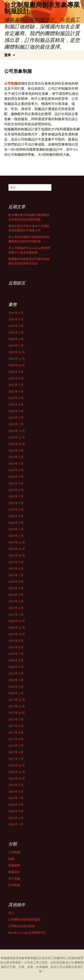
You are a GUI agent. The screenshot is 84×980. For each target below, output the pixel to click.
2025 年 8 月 (16, 378)
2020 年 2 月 (16, 529)
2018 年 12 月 (17, 621)
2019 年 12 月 (17, 542)
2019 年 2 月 (16, 608)
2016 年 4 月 (16, 811)
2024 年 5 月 (16, 477)
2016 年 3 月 (16, 818)
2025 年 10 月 (17, 365)
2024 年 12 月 (17, 431)
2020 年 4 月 (16, 516)
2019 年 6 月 (16, 582)
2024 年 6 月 (16, 470)
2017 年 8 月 (16, 726)
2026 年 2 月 (16, 339)
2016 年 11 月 (17, 772)
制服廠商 (14, 865)
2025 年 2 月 (16, 418)
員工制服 (14, 878)
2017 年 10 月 (17, 713)
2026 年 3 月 (16, 332)
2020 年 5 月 (16, 509)
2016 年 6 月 (16, 805)
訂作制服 (14, 885)
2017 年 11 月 (17, 706)
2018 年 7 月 (16, 654)
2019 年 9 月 (16, 562)
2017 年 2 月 (16, 752)
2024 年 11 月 (17, 437)
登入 (11, 913)
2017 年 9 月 (16, 719)
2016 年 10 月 (17, 778)
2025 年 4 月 (16, 405)
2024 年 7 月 (16, 464)
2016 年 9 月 (16, 785)
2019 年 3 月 (16, 601)
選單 (8, 55)
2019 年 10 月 (17, 555)
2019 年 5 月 (16, 588)
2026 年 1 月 (16, 345)
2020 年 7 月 (16, 496)
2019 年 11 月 (17, 549)
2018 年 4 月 (16, 673)
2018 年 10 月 (17, 634)
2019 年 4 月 (16, 595)
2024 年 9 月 (16, 450)
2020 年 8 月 (16, 490)
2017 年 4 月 (16, 739)
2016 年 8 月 (16, 791)
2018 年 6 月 (16, 660)
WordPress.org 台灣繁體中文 (27, 933)
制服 (11, 859)
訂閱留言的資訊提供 (22, 926)
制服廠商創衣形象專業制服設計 (21, 958)
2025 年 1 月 (16, 424)
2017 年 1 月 (16, 759)
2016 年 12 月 (17, 765)
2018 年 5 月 (16, 667)
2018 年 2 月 (16, 687)
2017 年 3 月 (16, 746)
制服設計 (14, 872)
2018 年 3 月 (16, 680)
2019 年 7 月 (16, 575)
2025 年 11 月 (17, 359)
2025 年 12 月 (17, 352)
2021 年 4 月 (16, 483)
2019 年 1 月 (16, 614)
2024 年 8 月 (16, 457)
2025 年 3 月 (16, 411)
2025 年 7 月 (16, 385)
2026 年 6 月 (16, 313)
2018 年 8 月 (16, 647)
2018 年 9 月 (16, 641)
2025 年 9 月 (16, 372)
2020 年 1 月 (16, 536)
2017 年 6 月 (16, 732)
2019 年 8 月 (16, 568)
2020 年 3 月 (16, 523)
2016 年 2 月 (16, 824)
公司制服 (14, 852)
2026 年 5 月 (16, 319)
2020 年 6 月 (16, 503)
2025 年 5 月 (16, 398)
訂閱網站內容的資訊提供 (25, 919)
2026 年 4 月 (16, 326)
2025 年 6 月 (16, 391)
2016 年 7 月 (16, 798)
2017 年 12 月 (17, 700)
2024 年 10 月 (17, 444)
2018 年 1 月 (16, 693)
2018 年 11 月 (17, 628)
